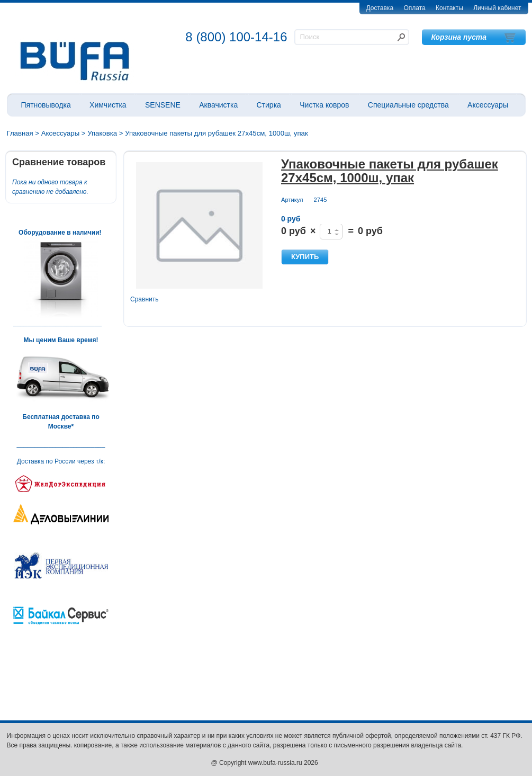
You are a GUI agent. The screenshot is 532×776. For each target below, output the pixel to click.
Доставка (380, 8)
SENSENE (163, 105)
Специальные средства (408, 105)
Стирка (269, 105)
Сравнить (144, 299)
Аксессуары (488, 105)
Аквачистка (218, 105)
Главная (20, 133)
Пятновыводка (46, 105)
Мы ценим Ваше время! (61, 340)
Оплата (414, 8)
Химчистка (108, 105)
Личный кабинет (497, 8)
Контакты (449, 8)
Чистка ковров (324, 105)
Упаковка (102, 133)
